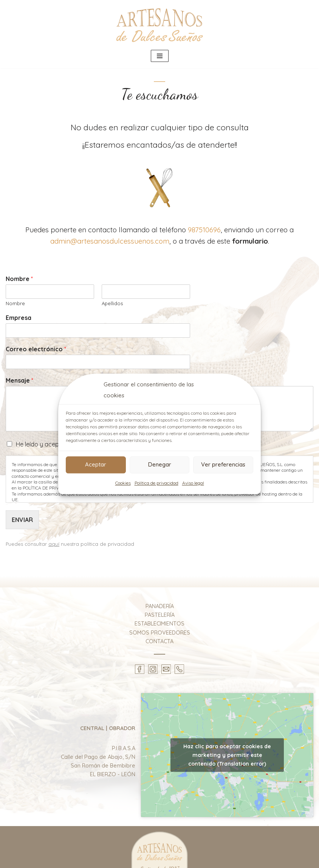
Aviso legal (193, 483)
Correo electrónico (36, 349)
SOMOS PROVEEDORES (160, 633)
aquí (54, 544)
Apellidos (112, 303)
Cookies (123, 483)
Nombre (19, 279)
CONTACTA (159, 641)
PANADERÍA (160, 607)
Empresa (19, 318)
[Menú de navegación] (160, 56)
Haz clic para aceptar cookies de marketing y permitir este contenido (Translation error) (227, 755)
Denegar (160, 464)
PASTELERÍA (160, 615)
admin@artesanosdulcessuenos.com (110, 241)
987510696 (204, 230)
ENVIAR (22, 520)
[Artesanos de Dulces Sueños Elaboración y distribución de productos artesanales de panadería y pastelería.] (159, 24)
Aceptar (96, 464)
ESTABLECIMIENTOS (159, 624)
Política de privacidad (156, 483)
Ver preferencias (223, 464)
